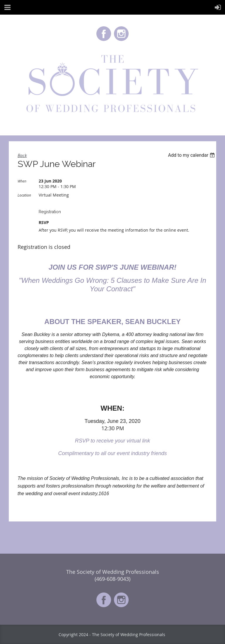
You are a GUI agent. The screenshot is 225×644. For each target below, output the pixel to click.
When (22, 181)
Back (22, 155)
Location (24, 195)
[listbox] (192, 155)
